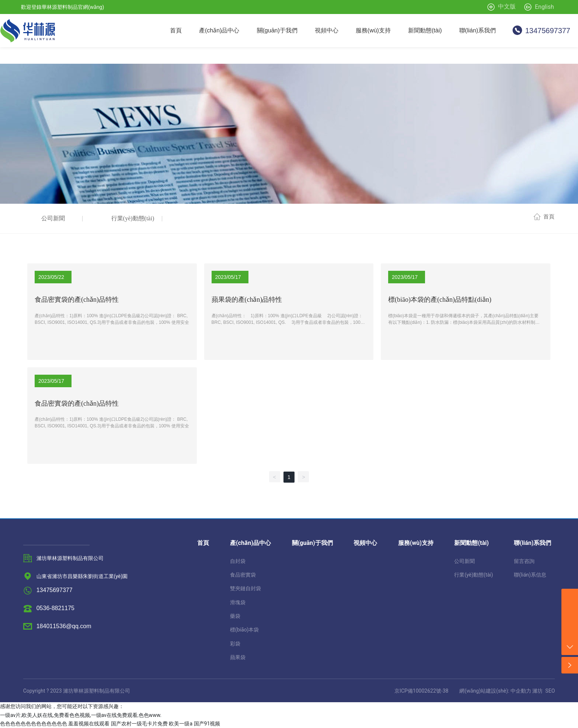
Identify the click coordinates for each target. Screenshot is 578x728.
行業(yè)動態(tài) (133, 218)
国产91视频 (207, 724)
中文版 (507, 6)
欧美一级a (181, 724)
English (544, 7)
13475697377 (548, 31)
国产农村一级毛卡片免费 (139, 724)
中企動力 (521, 691)
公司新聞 (53, 218)
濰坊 (537, 691)
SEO (550, 691)
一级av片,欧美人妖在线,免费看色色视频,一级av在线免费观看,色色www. (81, 715)
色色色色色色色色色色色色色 (34, 724)
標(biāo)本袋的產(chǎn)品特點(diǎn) (440, 300)
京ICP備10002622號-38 (421, 691)
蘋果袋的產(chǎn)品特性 (247, 300)
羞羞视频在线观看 (89, 724)
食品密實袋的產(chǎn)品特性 (77, 300)
